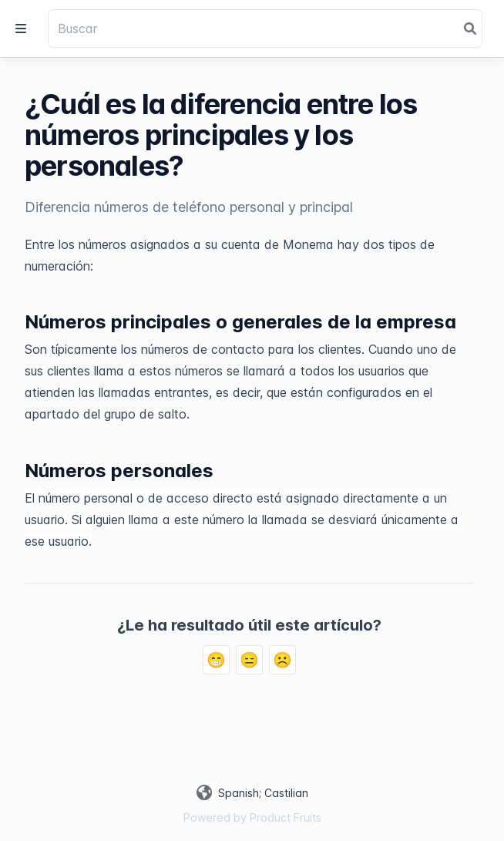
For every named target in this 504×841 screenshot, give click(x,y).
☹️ (282, 660)
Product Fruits (286, 817)
